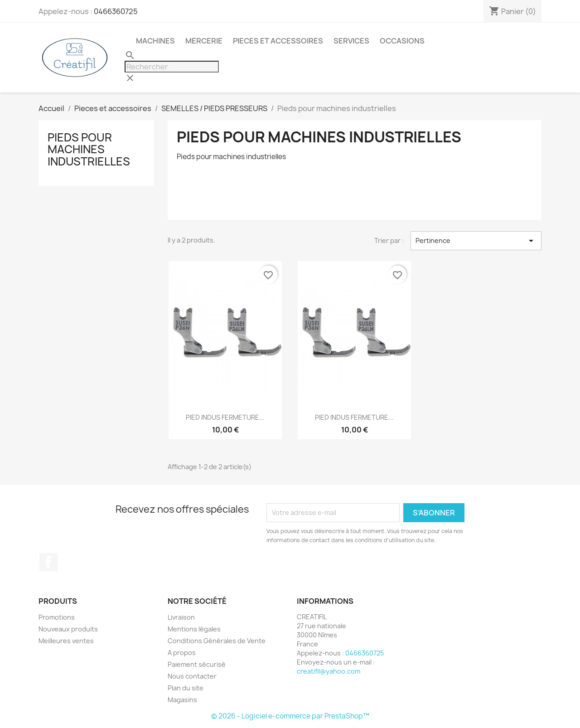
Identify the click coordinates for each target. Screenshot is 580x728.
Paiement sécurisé (197, 664)
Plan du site (186, 688)
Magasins (182, 700)
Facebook (48, 562)
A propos (182, 653)
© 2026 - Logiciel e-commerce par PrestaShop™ (290, 716)
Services (351, 41)
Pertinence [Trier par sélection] (476, 241)
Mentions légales (194, 629)
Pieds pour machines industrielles (89, 149)
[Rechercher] (172, 67)
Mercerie (204, 41)
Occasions (402, 41)
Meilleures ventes (66, 641)
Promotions (57, 617)
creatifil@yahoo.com (329, 671)
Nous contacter (192, 676)
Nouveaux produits (68, 629)
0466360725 (116, 11)
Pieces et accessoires (278, 41)
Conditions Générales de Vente (217, 641)
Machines (155, 41)
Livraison (181, 617)
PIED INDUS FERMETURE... (225, 417)
